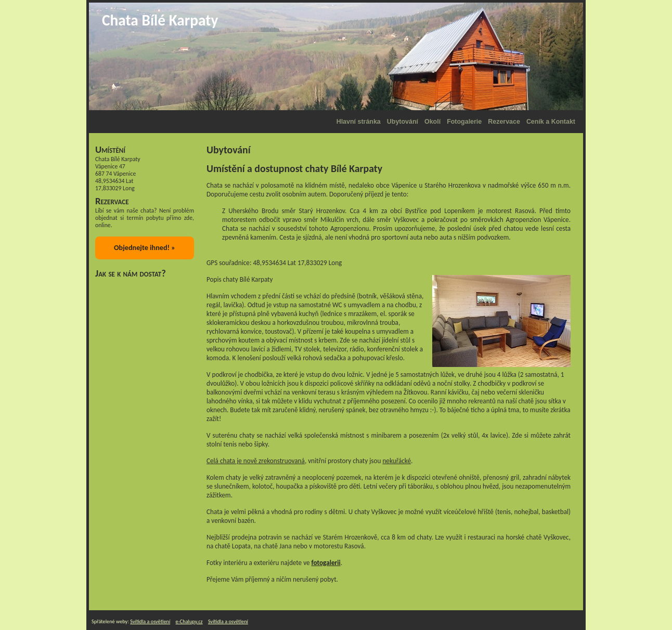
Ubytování (403, 122)
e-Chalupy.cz (189, 621)
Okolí (432, 122)
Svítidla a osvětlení (150, 621)
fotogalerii (326, 563)
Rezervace (504, 122)
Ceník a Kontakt (551, 122)
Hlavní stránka (359, 122)
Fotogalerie (464, 122)
